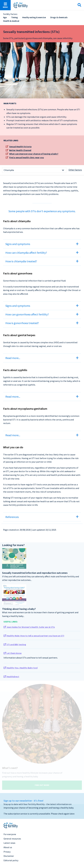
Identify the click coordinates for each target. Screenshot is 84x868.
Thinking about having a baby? (19, 609)
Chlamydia (9, 170)
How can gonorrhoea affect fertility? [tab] (27, 314)
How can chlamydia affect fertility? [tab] (26, 253)
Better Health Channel (20, 150)
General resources (12, 839)
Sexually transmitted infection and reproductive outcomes (35, 573)
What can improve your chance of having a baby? (34, 154)
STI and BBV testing (15, 644)
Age (5, 17)
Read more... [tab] (13, 358)
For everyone (10, 834)
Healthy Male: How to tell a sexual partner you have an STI (34, 636)
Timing (14, 17)
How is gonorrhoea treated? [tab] (22, 323)
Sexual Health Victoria (20, 146)
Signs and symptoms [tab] (18, 244)
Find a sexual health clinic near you (27, 157)
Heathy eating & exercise (34, 17)
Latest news (9, 843)
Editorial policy (11, 860)
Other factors (75, 170)
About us (8, 847)
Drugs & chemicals (59, 17)
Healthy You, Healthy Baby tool (21, 668)
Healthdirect (11, 677)
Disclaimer (9, 856)
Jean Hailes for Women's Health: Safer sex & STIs (29, 627)
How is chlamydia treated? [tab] (21, 261)
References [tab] (12, 517)
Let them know (13, 653)
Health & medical (11, 21)
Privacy (7, 852)
